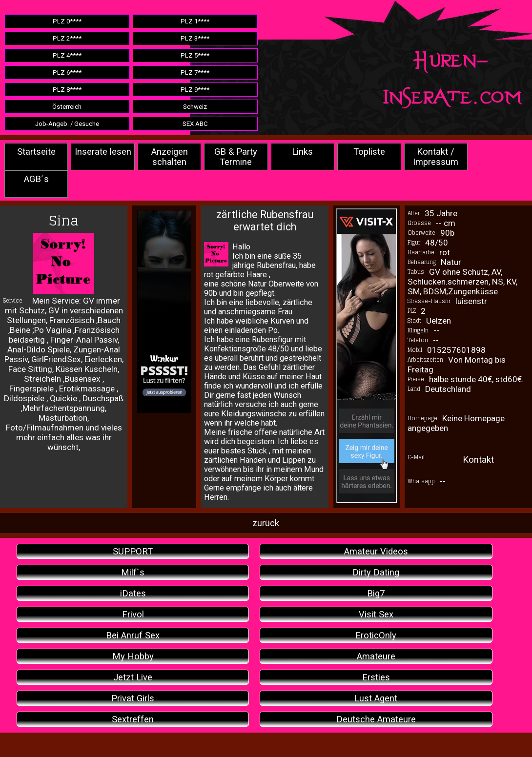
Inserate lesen (103, 152)
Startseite (36, 152)
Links (302, 152)
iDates (133, 593)
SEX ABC (195, 124)
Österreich (67, 107)
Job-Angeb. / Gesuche (67, 124)
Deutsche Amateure (376, 719)
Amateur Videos (376, 551)
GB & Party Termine (236, 157)
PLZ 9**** (195, 90)
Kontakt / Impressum (436, 157)
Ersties (376, 677)
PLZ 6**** (67, 72)
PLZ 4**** (67, 55)
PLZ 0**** (67, 21)
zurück (266, 523)
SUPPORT (133, 551)
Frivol (133, 614)
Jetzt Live (133, 677)
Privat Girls (133, 698)
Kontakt (478, 460)
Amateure (376, 656)
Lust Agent (376, 698)
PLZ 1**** (195, 21)
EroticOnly (376, 635)
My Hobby (133, 656)
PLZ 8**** (67, 90)
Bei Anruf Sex (133, 635)
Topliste (369, 152)
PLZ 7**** (195, 72)
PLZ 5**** (195, 55)
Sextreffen (133, 719)
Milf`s (133, 572)
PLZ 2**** (67, 38)
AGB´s (36, 179)
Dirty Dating (376, 572)
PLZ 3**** (195, 38)
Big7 (376, 593)
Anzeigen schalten (170, 157)
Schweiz (195, 107)
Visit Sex (376, 614)
